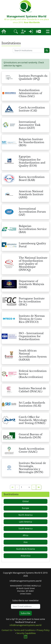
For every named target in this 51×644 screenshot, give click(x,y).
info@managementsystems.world (25, 581)
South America (25, 529)
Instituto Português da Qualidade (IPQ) (33, 77)
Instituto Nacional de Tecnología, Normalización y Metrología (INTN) (32, 468)
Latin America (25, 522)
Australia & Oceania (26, 549)
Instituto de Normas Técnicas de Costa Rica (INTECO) (32, 319)
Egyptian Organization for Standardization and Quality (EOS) (32, 161)
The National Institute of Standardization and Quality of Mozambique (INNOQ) (33, 264)
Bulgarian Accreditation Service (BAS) (33, 229)
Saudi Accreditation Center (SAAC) (32, 450)
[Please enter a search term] (29, 50)
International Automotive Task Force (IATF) (30, 125)
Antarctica (25, 556)
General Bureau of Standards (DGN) (31, 436)
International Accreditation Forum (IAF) (32, 212)
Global (25, 501)
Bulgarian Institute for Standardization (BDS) (31, 142)
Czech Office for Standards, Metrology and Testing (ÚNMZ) (33, 420)
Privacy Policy (43, 630)
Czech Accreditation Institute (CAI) (32, 109)
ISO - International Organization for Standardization (31, 336)
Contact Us (7, 630)
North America (25, 515)
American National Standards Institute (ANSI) (31, 194)
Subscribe (25, 613)
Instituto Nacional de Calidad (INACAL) (32, 390)
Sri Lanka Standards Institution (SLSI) (32, 404)
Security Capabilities (26, 633)
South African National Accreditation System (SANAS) (33, 355)
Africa (25, 535)
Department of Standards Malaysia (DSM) (31, 284)
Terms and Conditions (24, 630)
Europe (25, 508)
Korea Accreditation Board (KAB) (32, 179)
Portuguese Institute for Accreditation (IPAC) (32, 302)
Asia (25, 542)
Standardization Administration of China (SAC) (30, 93)
